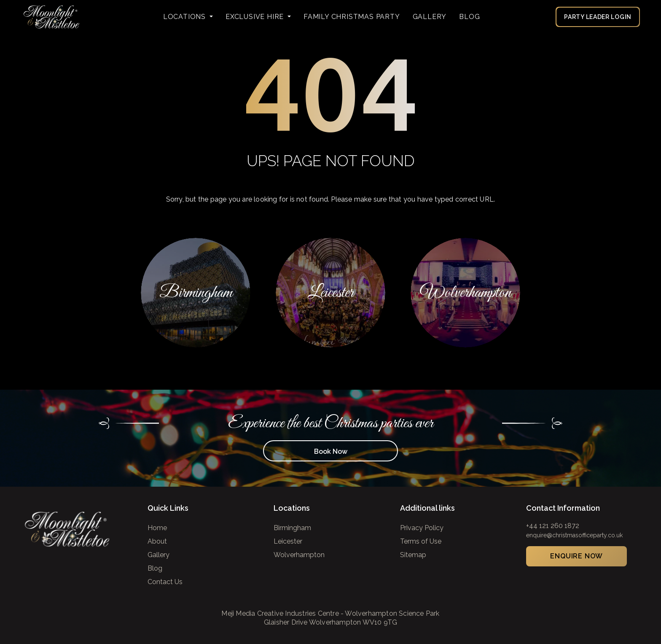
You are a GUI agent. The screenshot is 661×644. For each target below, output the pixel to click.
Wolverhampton (299, 555)
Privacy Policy (422, 528)
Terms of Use (421, 541)
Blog (469, 17)
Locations (185, 17)
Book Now (331, 451)
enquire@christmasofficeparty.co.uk (574, 535)
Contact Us (165, 582)
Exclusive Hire (256, 17)
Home (157, 528)
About (157, 541)
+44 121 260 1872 (553, 526)
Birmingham (292, 528)
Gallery (430, 17)
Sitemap (413, 555)
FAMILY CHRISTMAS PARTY (352, 17)
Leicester (288, 541)
